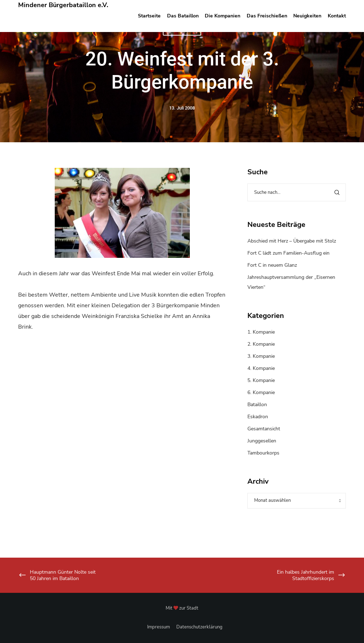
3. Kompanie (261, 356)
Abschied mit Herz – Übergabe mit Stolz (292, 241)
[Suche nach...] (296, 192)
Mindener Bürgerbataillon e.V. (63, 5)
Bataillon (257, 405)
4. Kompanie (261, 368)
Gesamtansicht (264, 429)
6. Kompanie (261, 392)
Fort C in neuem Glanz (272, 265)
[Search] (337, 192)
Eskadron (258, 417)
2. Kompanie (261, 344)
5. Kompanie (261, 380)
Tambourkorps (263, 453)
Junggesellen (262, 441)
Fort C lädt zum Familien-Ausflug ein (288, 253)
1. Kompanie (261, 332)
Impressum (159, 627)
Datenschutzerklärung (199, 627)
